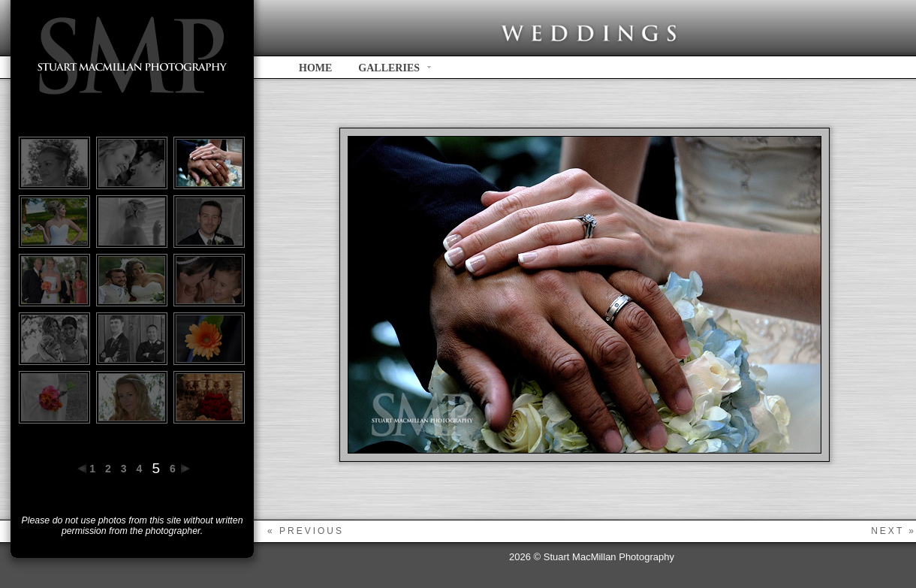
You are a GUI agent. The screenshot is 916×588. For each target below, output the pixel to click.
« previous (306, 531)
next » (893, 531)
